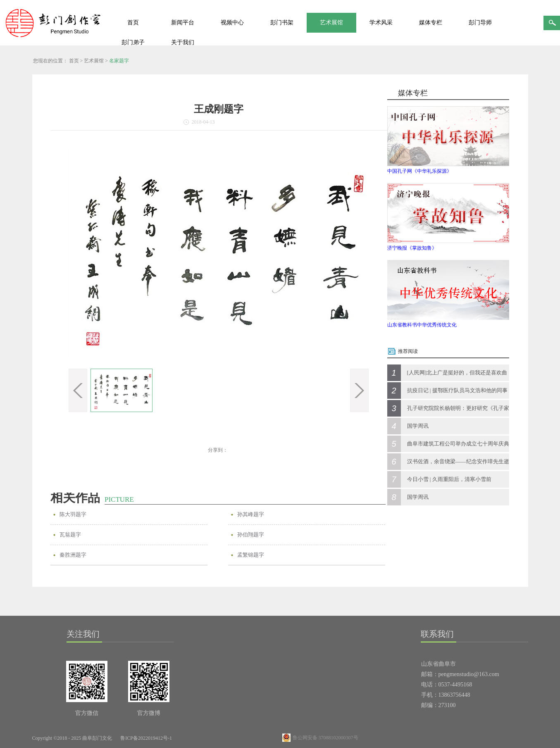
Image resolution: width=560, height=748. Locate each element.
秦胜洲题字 (73, 555)
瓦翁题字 (70, 535)
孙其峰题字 (251, 514)
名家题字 (119, 61)
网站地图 (191, 738)
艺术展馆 (94, 61)
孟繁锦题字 (251, 555)
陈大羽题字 (73, 514)
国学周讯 (418, 426)
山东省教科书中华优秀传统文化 (422, 325)
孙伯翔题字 (251, 535)
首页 (133, 23)
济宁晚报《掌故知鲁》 (412, 248)
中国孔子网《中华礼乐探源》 (419, 171)
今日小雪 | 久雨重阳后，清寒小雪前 (449, 479)
